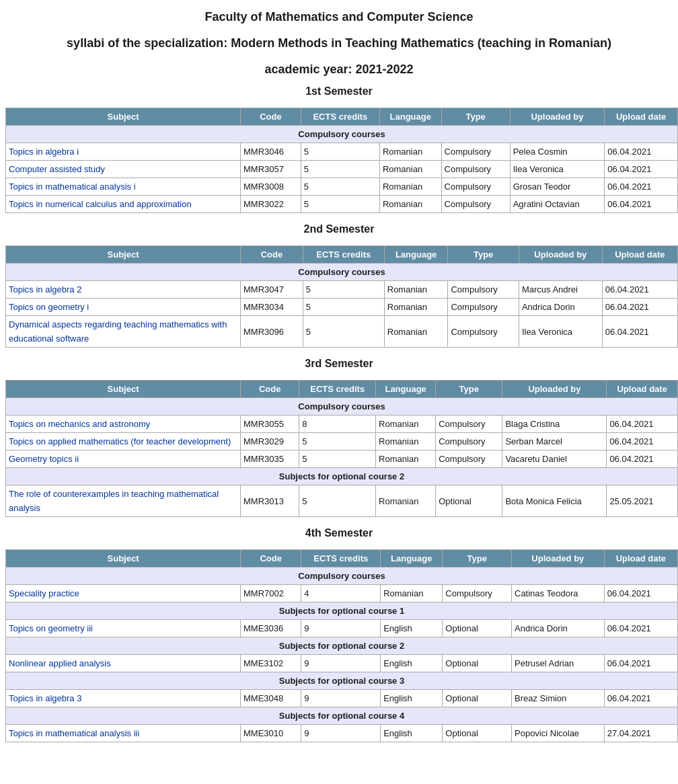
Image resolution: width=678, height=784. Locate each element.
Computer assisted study (57, 169)
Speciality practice (44, 593)
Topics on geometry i (49, 307)
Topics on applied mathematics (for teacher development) (120, 441)
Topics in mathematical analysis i (72, 187)
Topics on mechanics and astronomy (79, 424)
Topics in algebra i (44, 152)
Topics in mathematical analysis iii (74, 733)
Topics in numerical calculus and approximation (100, 204)
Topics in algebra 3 (45, 698)
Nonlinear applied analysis (60, 663)
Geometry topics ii (44, 459)
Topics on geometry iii (51, 628)
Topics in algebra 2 (45, 289)
